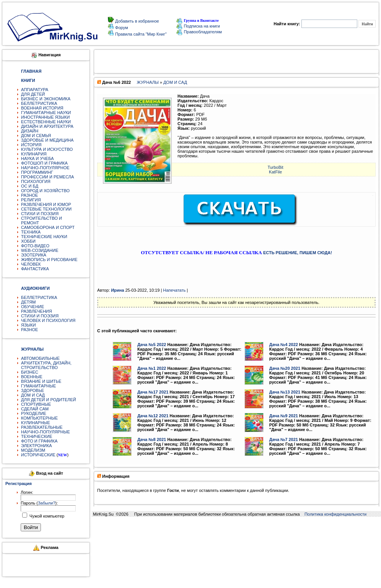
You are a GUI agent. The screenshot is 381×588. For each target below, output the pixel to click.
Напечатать (174, 290)
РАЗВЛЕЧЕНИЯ (37, 311)
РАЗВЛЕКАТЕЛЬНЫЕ (42, 427)
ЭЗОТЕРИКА (34, 255)
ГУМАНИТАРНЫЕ (38, 386)
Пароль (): (39, 503)
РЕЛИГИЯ (31, 200)
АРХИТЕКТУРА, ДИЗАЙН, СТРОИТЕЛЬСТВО (46, 365)
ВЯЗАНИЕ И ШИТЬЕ (41, 381)
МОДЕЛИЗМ (33, 450)
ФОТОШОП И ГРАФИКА (44, 163)
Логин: (27, 492)
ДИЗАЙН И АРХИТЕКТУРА (47, 126)
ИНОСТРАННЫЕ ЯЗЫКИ (45, 117)
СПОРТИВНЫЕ (36, 404)
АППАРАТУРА (35, 90)
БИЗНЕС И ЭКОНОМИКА (46, 99)
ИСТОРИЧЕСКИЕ (38, 455)
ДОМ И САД (33, 395)
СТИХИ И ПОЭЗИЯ (40, 214)
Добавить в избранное (137, 21)
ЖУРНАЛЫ (147, 82)
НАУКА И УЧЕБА (37, 158)
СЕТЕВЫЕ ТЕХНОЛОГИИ (46, 209)
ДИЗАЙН (30, 131)
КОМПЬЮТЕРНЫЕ (39, 418)
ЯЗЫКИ (28, 325)
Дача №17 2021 (153, 392)
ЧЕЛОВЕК (31, 264)
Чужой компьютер (46, 516)
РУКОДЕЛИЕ (34, 413)
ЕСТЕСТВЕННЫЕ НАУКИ (46, 122)
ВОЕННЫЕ (32, 377)
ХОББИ (28, 241)
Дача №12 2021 (153, 416)
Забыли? (47, 503)
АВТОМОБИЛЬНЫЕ (40, 358)
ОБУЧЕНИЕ (33, 307)
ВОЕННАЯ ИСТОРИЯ (42, 108)
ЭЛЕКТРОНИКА (36, 446)
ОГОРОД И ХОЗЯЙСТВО (45, 191)
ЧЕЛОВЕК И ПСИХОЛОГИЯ (48, 320)
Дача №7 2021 (284, 439)
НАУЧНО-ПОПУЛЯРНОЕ (45, 168)
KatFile (275, 172)
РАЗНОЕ (29, 195)
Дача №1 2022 (152, 368)
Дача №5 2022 (152, 345)
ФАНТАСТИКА (35, 269)
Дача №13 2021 (285, 392)
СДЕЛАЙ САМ (35, 409)
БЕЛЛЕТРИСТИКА (39, 103)
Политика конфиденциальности (335, 514)
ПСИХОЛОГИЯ (36, 181)
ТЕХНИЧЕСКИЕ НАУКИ (44, 237)
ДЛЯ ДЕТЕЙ (33, 94)
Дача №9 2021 (284, 416)
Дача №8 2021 (152, 439)
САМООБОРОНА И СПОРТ (48, 227)
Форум (121, 28)
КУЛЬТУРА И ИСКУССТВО (47, 149)
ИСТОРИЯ (31, 145)
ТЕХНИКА (31, 232)
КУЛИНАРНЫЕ (36, 423)
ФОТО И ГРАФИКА (39, 441)
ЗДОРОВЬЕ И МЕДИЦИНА (47, 140)
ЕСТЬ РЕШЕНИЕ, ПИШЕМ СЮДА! (298, 253)
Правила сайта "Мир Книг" (140, 34)
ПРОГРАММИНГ (37, 172)
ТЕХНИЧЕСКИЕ (37, 436)
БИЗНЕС (30, 372)
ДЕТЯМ (28, 302)
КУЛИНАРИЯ (34, 154)
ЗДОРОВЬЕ (33, 390)
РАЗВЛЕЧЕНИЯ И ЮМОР (46, 204)
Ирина (117, 290)
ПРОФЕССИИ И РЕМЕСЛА (47, 177)
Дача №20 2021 (285, 368)
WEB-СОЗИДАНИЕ (40, 250)
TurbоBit (275, 167)
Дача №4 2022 (284, 345)
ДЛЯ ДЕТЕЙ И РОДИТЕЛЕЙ (49, 400)
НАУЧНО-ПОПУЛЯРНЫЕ (46, 432)
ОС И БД (30, 186)
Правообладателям (199, 32)
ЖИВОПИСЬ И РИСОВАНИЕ (49, 260)
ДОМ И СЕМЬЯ (36, 136)
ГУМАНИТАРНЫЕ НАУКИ (46, 113)
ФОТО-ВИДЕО (35, 246)
